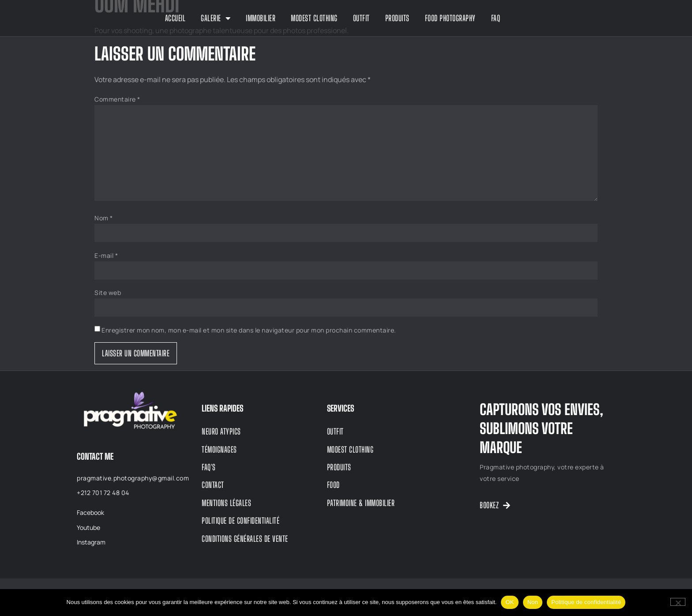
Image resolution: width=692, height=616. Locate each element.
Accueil (175, 18)
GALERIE (216, 18)
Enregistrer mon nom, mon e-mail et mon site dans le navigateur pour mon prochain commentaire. (249, 330)
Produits (397, 18)
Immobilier (261, 18)
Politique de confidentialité (586, 602)
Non (533, 602)
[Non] (678, 602)
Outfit (361, 18)
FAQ (496, 18)
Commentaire (117, 99)
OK (510, 602)
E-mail (106, 255)
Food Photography (450, 18)
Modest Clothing (314, 18)
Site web (108, 293)
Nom (104, 218)
